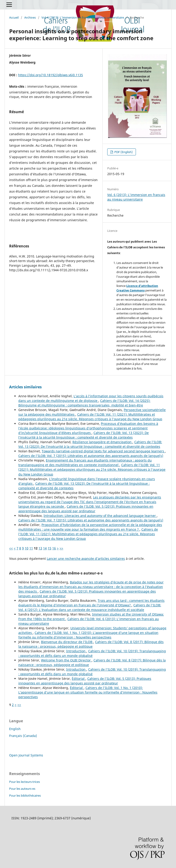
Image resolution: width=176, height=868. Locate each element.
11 (31, 548)
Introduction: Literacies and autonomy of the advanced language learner (100, 516)
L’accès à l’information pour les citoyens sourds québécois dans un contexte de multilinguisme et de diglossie (91, 398)
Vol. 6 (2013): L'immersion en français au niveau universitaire (83, 17)
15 (49, 548)
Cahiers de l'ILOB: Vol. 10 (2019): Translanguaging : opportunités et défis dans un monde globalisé (92, 653)
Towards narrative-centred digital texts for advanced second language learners (103, 451)
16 (54, 548)
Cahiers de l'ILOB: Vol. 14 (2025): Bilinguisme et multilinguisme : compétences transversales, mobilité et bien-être (84, 403)
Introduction (76, 651)
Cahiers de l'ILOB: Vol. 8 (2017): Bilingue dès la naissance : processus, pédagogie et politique (91, 644)
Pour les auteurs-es (22, 789)
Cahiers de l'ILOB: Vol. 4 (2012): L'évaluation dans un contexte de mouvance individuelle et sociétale (90, 607)
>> (61, 548)
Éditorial (79, 679)
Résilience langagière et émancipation (102, 442)
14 (45, 548)
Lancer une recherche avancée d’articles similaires (86, 559)
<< (11, 548)
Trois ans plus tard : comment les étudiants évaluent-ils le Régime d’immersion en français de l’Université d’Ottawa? (91, 603)
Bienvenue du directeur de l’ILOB (67, 642)
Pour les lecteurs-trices (25, 782)
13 (40, 548)
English (15, 729)
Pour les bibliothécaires (25, 795)
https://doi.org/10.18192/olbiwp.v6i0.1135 (51, 75)
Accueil (14, 17)
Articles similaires (25, 387)
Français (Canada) (23, 736)
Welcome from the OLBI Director (66, 660)
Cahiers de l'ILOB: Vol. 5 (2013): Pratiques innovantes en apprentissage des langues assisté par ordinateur (86, 509)
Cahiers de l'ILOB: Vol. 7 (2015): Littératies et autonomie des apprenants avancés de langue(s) (91, 456)
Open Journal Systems (26, 755)
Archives (30, 17)
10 (27, 548)
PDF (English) (123, 152)
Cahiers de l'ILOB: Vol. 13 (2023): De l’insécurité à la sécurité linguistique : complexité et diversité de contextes (84, 435)
